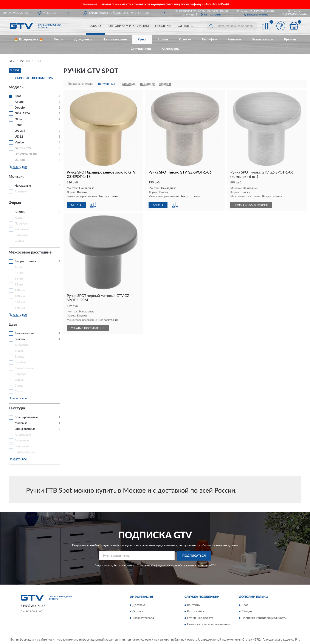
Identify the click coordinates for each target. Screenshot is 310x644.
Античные (22, 441)
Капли (19, 218)
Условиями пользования (195, 566)
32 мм (19, 273)
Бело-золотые (24, 334)
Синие (19, 386)
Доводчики (83, 39)
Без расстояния (25, 261)
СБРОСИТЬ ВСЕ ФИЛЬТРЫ (34, 78)
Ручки (142, 39)
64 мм (19, 279)
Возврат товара (143, 618)
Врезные (21, 192)
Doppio (20, 108)
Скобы (19, 241)
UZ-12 (19, 137)
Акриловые (23, 435)
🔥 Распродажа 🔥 (29, 39)
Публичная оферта (200, 618)
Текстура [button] (17, 408)
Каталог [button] (96, 26)
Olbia (18, 119)
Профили (21, 224)
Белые (19, 351)
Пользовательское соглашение (209, 625)
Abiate (19, 102)
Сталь (19, 392)
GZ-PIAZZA (22, 114)
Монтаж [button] (16, 177)
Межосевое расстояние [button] (30, 252)
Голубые (20, 363)
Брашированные (26, 417)
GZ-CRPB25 (23, 148)
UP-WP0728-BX (26, 154)
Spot (18, 96)
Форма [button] (15, 203)
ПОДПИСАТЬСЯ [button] (194, 556)
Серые (19, 380)
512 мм (20, 302)
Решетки (234, 39)
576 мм (20, 308)
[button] (256, 14)
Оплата (138, 612)
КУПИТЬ (76, 205)
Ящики (163, 39)
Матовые (21, 423)
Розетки (185, 39)
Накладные (23, 186)
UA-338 (20, 131)
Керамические (25, 452)
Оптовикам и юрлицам (129, 26)
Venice (19, 143)
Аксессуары (171, 49)
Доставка (139, 605)
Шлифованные (25, 429)
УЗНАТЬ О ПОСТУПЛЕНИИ (251, 205)
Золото (20, 339)
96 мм (19, 285)
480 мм (20, 296)
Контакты (185, 26)
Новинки (163, 26)
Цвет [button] (13, 325)
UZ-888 (20, 160)
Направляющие (115, 39)
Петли (59, 39)
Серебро (21, 374)
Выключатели (262, 39)
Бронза (20, 357)
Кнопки (20, 212)
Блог (245, 605)
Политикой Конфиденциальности (157, 566)
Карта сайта (195, 612)
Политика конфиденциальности (264, 618)
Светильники (141, 49)
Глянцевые (22, 446)
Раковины (22, 229)
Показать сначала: (81, 84)
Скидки (247, 612)
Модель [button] (16, 87)
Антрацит (22, 345)
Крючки (290, 39)
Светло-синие (24, 368)
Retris (19, 125)
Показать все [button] (18, 167)
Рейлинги (21, 235)
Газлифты (209, 39)
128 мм (20, 290)
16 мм (19, 267)
